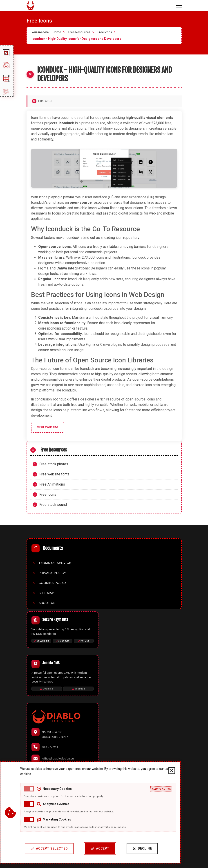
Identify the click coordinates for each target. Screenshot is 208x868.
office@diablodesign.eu (58, 758)
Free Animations (52, 484)
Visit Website (48, 427)
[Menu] (179, 6)
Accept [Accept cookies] (93, 849)
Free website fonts (54, 474)
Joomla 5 (47, 689)
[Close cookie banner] (164, 771)
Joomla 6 (78, 689)
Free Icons (48, 494)
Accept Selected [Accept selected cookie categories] (42, 849)
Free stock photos (54, 464)
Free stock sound (53, 505)
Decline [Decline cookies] (135, 849)
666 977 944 (50, 747)
